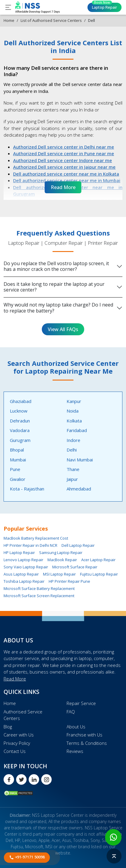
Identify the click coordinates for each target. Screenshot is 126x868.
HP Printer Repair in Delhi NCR (30, 545)
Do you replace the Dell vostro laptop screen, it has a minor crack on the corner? (56, 266)
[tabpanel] (63, 447)
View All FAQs (63, 329)
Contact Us (15, 751)
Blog (8, 727)
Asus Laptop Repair (21, 574)
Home (9, 20)
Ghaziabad (21, 401)
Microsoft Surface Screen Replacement (39, 596)
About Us (76, 727)
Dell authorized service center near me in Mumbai (67, 180)
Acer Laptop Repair (98, 560)
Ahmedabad (79, 489)
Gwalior (18, 479)
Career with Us (19, 735)
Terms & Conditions (87, 743)
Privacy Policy (17, 743)
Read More (15, 679)
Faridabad (77, 430)
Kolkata (74, 421)
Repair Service (81, 703)
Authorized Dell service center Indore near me (63, 160)
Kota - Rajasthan (27, 489)
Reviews (75, 751)
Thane (73, 469)
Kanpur (74, 401)
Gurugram (20, 440)
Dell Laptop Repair (78, 545)
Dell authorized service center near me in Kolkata (66, 174)
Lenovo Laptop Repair (23, 560)
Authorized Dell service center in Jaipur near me (64, 167)
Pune (15, 469)
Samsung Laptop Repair (61, 552)
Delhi (72, 450)
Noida (73, 411)
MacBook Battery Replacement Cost (36, 538)
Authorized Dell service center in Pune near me (64, 153)
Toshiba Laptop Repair (24, 581)
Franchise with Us (84, 735)
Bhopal (17, 450)
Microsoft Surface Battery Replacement (39, 588)
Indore (73, 440)
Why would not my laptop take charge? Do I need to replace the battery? (58, 308)
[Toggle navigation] (8, 7)
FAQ (71, 712)
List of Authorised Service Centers (51, 20)
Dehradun (20, 421)
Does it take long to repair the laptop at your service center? (54, 287)
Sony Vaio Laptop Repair (26, 567)
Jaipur (72, 479)
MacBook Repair (62, 560)
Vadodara (20, 430)
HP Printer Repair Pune (69, 581)
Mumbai (18, 460)
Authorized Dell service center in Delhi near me (64, 147)
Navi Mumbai (80, 460)
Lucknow (19, 411)
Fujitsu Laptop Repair (99, 574)
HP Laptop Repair (19, 552)
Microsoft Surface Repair (75, 567)
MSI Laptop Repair (59, 574)
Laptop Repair (105, 6)
